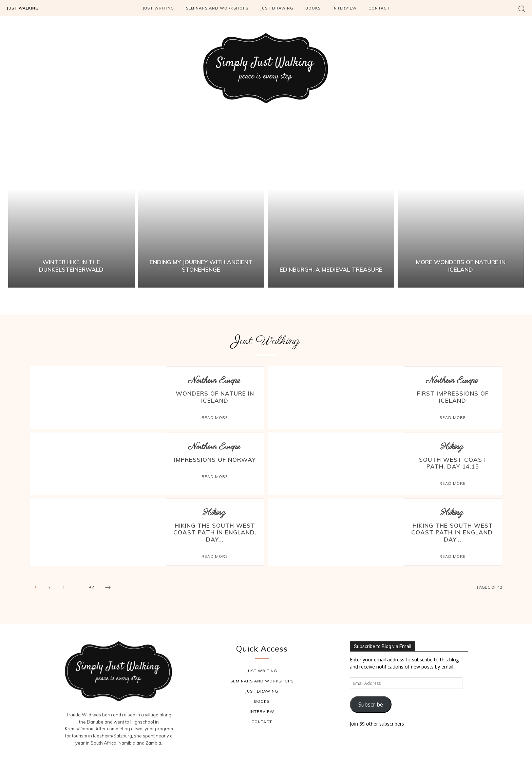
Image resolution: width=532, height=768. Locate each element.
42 (92, 585)
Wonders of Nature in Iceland (215, 396)
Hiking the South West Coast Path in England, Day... (215, 531)
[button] (522, 8)
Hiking (452, 447)
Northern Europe (214, 381)
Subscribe (371, 702)
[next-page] (108, 586)
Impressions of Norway (215, 459)
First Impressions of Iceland (453, 396)
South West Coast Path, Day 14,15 (453, 462)
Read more (215, 416)
